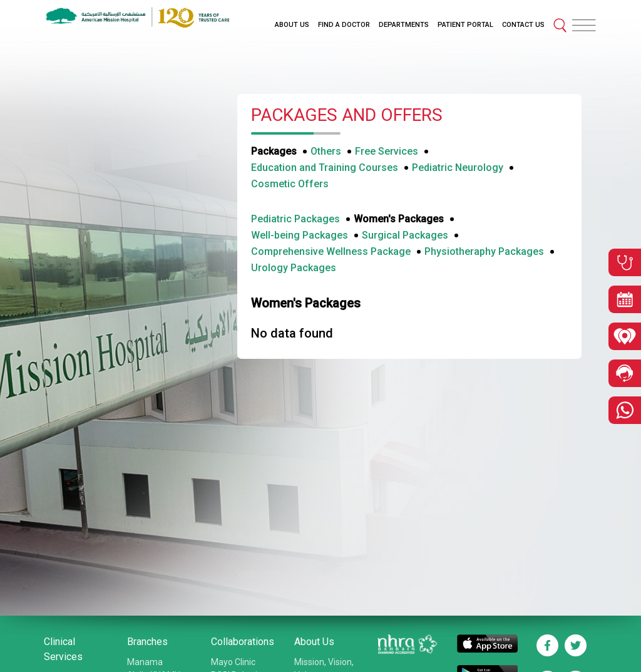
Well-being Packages (300, 235)
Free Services (387, 151)
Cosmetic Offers (290, 184)
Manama (145, 662)
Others (326, 151)
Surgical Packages (405, 235)
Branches (147, 642)
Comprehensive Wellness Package (331, 251)
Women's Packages (399, 219)
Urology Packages (294, 268)
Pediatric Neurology (458, 168)
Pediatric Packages (295, 219)
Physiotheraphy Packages (484, 251)
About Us (314, 642)
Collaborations (243, 642)
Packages (274, 151)
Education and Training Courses (325, 168)
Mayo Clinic (233, 662)
